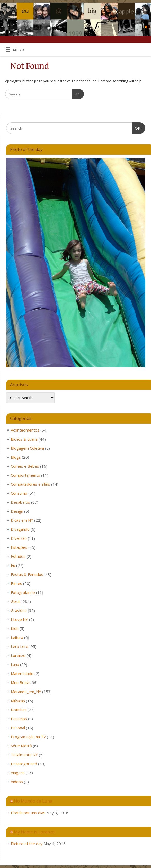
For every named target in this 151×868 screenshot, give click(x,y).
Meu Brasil (20, 682)
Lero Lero (20, 646)
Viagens (18, 773)
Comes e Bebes (25, 466)
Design (17, 511)
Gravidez (19, 610)
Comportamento (25, 475)
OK (76, 93)
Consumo (19, 493)
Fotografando (23, 592)
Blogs (16, 457)
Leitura (17, 637)
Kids (15, 628)
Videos (17, 782)
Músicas (18, 701)
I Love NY (19, 619)
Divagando (20, 529)
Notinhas (19, 710)
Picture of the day (27, 844)
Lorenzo (18, 655)
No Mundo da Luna (33, 801)
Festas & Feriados (27, 574)
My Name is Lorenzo (34, 832)
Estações (19, 547)
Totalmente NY (24, 755)
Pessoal (18, 728)
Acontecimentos (25, 430)
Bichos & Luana (24, 439)
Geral (16, 601)
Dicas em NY (22, 520)
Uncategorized (24, 764)
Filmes (16, 583)
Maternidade (22, 673)
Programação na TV (28, 737)
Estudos (18, 556)
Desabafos (20, 502)
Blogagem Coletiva (27, 448)
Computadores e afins (30, 484)
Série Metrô (21, 746)
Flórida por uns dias (28, 813)
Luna (15, 664)
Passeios (19, 719)
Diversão (19, 538)
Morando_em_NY (26, 692)
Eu (13, 565)
